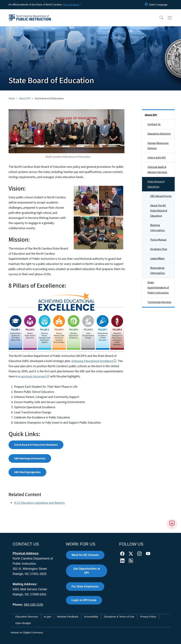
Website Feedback (68, 617)
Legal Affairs (157, 259)
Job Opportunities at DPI (86, 571)
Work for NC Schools (85, 555)
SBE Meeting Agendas (27, 472)
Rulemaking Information (157, 271)
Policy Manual (158, 240)
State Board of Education (156, 184)
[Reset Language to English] (146, 5)
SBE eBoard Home (161, 196)
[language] (158, 5)
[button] (159, 18)
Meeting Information (157, 228)
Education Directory (159, 134)
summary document (35, 376)
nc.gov (48, 617)
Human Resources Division (158, 146)
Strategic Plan (159, 249)
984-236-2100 (33, 605)
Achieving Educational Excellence (94, 361)
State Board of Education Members (36, 445)
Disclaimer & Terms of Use (119, 617)
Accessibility (91, 617)
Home (12, 98)
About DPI (25, 98)
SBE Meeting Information (30, 458)
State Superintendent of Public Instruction (158, 288)
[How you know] (72, 5)
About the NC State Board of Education (159, 211)
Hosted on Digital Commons (27, 632)
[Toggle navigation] (173, 18)
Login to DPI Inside (84, 600)
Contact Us (154, 124)
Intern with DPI (157, 158)
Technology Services (159, 302)
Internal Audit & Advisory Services (157, 170)
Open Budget (23, 623)
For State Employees (85, 586)
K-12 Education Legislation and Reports (39, 503)
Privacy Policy (148, 617)
